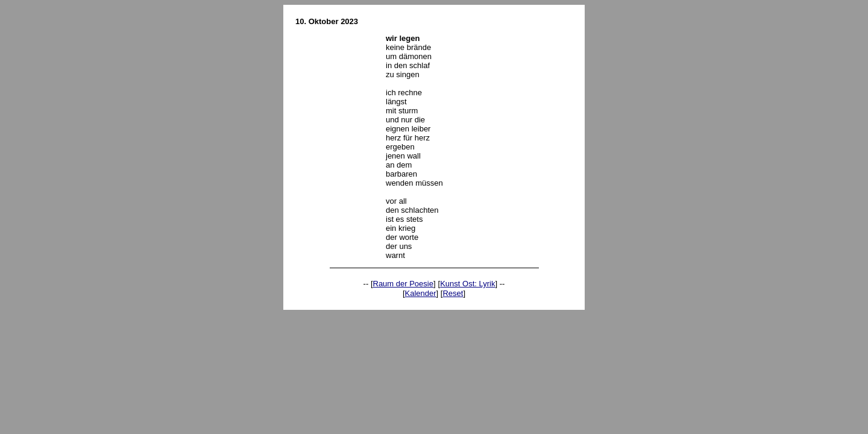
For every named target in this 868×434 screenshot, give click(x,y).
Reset (453, 293)
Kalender (421, 293)
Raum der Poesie (403, 284)
